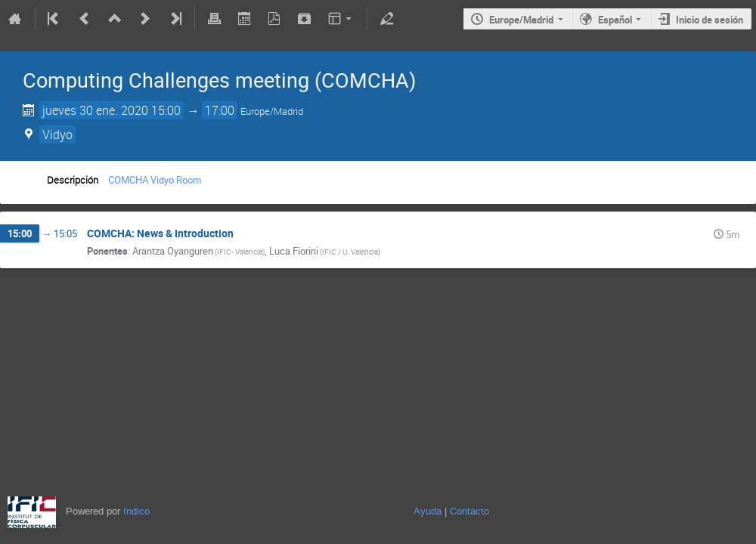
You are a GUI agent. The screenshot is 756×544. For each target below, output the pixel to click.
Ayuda (428, 511)
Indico (136, 511)
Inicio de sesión (710, 20)
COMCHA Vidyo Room (155, 180)
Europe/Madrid (521, 20)
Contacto (469, 511)
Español (615, 20)
